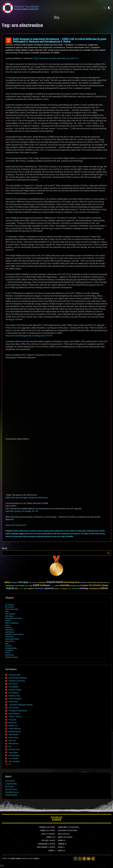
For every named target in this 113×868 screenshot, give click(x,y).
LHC (79, 534)
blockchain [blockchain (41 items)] (83, 583)
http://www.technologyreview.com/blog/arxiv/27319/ (29, 336)
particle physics (82, 531)
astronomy (9, 637)
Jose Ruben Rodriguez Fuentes (21, 705)
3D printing (9, 605)
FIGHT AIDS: (45, 841)
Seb (10, 746)
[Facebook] (75, 859)
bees (7, 643)
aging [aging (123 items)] (7, 582)
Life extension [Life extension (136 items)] (95, 585)
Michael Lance (14, 749)
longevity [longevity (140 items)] (10, 588)
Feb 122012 (9, 41)
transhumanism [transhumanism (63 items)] (94, 589)
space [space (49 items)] (69, 589)
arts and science (37, 534)
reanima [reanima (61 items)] (31, 589)
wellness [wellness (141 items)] (104, 588)
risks (59, 537)
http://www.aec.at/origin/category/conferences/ (27, 498)
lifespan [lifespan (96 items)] (105, 585)
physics (97, 531)
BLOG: (60, 834)
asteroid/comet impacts (15, 634)
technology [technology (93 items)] (84, 589)
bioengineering (11, 648)
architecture (10, 632)
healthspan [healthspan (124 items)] (45, 585)
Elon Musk (9, 616)
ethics (52, 531)
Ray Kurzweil (10, 614)
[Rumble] (93, 859)
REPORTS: (61, 841)
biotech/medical (12, 657)
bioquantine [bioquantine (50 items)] (42, 582)
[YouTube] (89, 859)
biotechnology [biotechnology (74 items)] (69, 582)
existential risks (59, 531)
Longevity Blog (11, 784)
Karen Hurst (13, 702)
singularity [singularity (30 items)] (64, 589)
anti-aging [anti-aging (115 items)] (23, 582)
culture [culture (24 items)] (105, 583)
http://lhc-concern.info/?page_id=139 (22, 511)
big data (8, 646)
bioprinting (9, 655)
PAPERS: (60, 847)
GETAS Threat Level (56, 819)
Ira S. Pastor (13, 758)
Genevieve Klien (15, 675)
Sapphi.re (37, 859)
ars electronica (28, 534)
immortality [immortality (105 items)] (65, 585)
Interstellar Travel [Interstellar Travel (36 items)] (75, 586)
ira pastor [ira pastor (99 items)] (84, 585)
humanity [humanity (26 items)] (53, 586)
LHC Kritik (14, 531)
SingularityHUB (11, 795)
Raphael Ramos (15, 732)
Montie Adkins (14, 755)
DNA (7, 612)
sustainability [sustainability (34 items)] (75, 589)
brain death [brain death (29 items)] (89, 583)
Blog (56, 18)
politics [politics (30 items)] (26, 589)
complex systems (24, 531)
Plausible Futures (12, 792)
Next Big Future (11, 789)
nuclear (16, 537)
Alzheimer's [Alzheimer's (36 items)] (15, 583)
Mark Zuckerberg (12, 623)
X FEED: (43, 834)
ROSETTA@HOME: (42, 847)
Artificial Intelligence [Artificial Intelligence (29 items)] (33, 583)
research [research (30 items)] (57, 589)
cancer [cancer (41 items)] (94, 583)
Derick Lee (13, 723)
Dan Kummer (14, 708)
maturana (102, 534)
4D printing (9, 607)
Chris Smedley (14, 761)
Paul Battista (14, 693)
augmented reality (12, 639)
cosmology (33, 531)
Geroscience (10, 781)
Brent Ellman (13, 744)
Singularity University (13, 618)
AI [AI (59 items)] (11, 583)
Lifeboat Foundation (16, 859)
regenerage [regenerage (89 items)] (39, 589)
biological (9, 650)
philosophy (90, 531)
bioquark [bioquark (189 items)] (51, 582)
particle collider (23, 537)
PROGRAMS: (61, 844)
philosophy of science (51, 537)
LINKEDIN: (43, 831)
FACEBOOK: (42, 827)
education (39, 531)
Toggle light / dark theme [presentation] (109, 8)
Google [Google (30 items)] (31, 586)
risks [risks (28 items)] (60, 589)
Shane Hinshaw (15, 729)
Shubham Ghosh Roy (17, 681)
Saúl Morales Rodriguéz (18, 678)
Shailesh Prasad (15, 690)
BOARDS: (60, 837)
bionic (8, 653)
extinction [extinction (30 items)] (17, 586)
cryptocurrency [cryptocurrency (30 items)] (100, 583)
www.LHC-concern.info (16, 525)
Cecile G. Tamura (15, 717)
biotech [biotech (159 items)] (60, 582)
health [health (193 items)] (36, 585)
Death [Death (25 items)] (108, 583)
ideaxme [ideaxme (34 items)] (57, 586)
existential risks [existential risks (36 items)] (10, 586)
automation (10, 641)
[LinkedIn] (84, 859)
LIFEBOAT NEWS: (63, 827)
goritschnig (74, 534)
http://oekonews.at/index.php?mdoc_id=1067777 (56, 58)
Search (108, 553)
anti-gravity (10, 630)
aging (7, 625)
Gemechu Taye (14, 696)
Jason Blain (13, 753)
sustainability (15, 534)
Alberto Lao (13, 726)
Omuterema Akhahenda (18, 711)
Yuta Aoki (12, 720)
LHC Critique (84, 534)
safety (63, 537)
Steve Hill (12, 741)
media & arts (73, 531)
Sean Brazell (13, 735)
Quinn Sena (13, 684)
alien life (8, 628)
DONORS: (49, 837)
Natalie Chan (14, 738)
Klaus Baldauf (14, 714)
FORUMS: (51, 851)
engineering (46, 531)
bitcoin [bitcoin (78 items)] (77, 582)
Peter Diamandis (12, 609)
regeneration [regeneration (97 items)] (49, 588)
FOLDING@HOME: (43, 844)
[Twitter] (80, 859)
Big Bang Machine (48, 534)
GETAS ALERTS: (62, 831)
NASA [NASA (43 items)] (16, 589)
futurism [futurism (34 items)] (27, 586)
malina (97, 534)
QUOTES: (60, 851)
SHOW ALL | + (9, 764)
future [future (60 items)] (22, 586)
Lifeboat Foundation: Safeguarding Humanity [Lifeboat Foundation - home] (51, 8)
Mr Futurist (9, 787)
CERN (55, 534)
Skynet (8, 621)
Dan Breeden (13, 687)
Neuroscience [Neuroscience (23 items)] (21, 589)
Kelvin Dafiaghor (15, 699)
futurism (67, 531)
